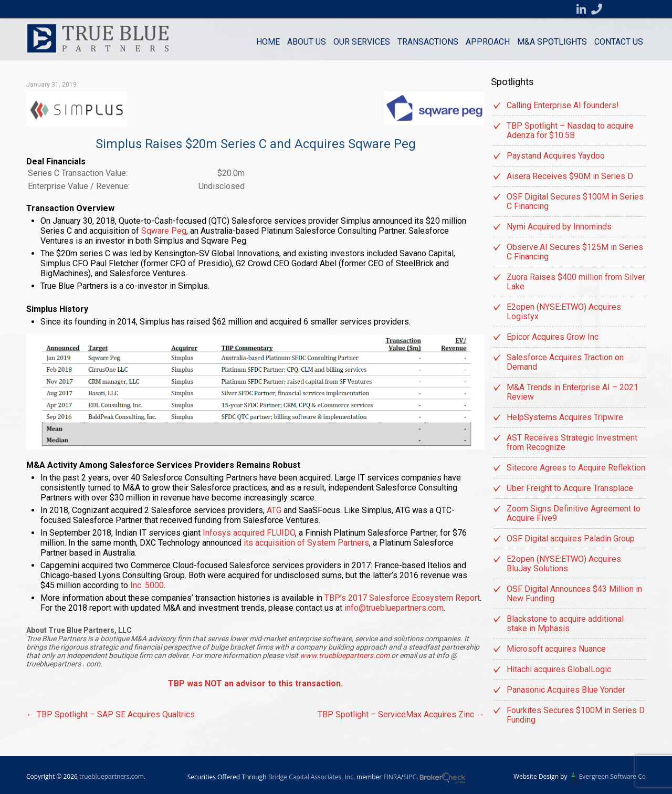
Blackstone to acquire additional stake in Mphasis (565, 624)
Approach (488, 42)
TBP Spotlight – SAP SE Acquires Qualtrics (111, 714)
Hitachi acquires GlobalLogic (559, 669)
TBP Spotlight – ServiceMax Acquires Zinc (401, 714)
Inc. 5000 (147, 585)
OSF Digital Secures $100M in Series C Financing (575, 201)
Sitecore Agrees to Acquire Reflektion (576, 468)
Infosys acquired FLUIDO (249, 533)
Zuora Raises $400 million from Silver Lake (576, 282)
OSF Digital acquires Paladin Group (571, 539)
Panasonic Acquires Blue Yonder (566, 690)
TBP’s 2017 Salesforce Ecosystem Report (402, 598)
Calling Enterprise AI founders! (563, 105)
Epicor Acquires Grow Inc (553, 337)
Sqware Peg (164, 231)
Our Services (362, 42)
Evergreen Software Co (612, 776)
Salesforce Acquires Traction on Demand (565, 362)
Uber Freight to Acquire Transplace (570, 488)
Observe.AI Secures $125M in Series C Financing (575, 252)
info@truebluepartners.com (394, 608)
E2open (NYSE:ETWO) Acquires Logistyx (564, 312)
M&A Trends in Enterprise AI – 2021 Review (573, 392)
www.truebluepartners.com (345, 655)
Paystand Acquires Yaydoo (556, 156)
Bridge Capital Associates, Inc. (312, 777)
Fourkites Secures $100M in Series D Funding (576, 715)
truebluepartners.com (112, 776)
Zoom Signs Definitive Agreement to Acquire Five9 (574, 513)
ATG (274, 510)
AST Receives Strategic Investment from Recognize (572, 442)
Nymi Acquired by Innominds (559, 227)
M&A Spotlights (552, 42)
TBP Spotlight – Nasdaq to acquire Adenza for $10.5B (570, 130)
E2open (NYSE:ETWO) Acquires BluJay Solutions (564, 564)
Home (268, 42)
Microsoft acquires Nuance (556, 649)
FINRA (392, 777)
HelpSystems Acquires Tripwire (565, 417)
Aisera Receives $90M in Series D (570, 176)
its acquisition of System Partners (306, 543)
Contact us (619, 42)
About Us (307, 42)
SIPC (410, 777)
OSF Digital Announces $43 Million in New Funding (574, 594)
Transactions (428, 42)
